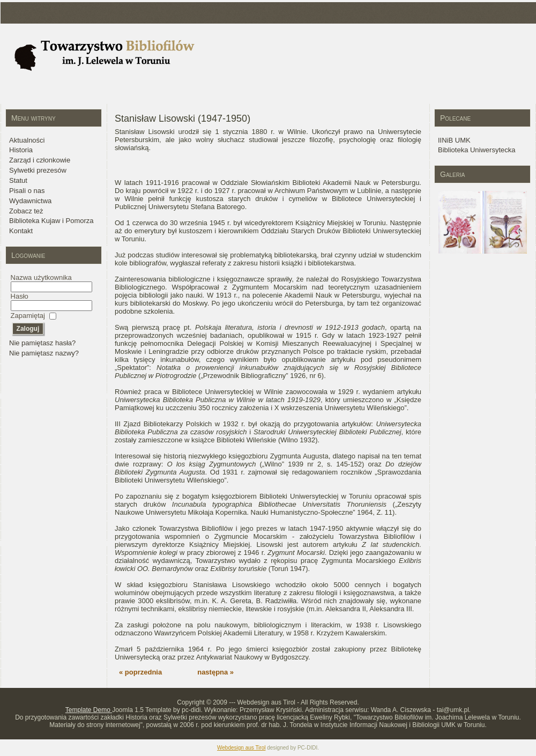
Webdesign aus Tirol (241, 748)
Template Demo (89, 710)
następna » (215, 672)
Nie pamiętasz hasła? (42, 343)
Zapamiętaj (28, 316)
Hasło (20, 296)
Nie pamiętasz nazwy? (44, 353)
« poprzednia (140, 672)
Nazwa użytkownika (41, 277)
